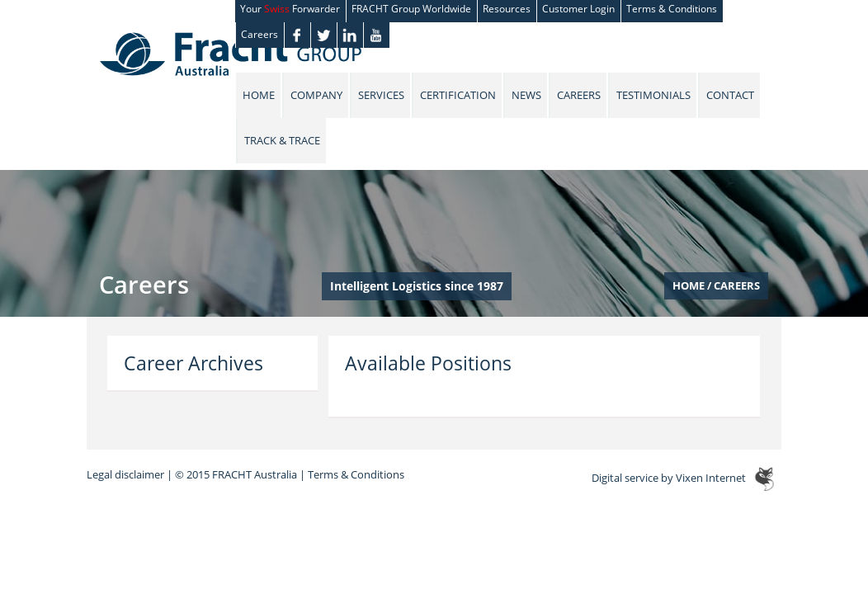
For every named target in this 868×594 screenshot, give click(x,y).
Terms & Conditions (356, 474)
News (526, 95)
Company (316, 95)
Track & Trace (282, 140)
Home (259, 95)
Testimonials (653, 95)
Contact (730, 95)
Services (381, 95)
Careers (259, 34)
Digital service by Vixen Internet (669, 478)
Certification (458, 95)
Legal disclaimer (125, 474)
